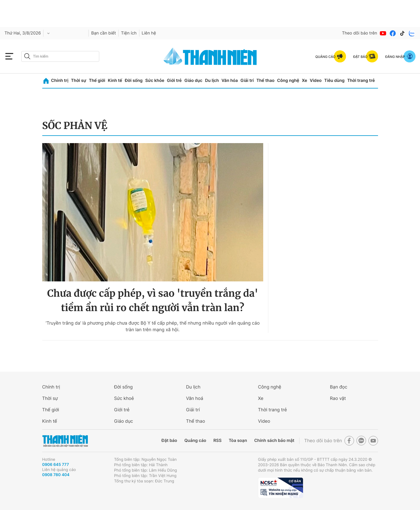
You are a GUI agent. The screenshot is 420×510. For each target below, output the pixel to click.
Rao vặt (338, 398)
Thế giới (97, 81)
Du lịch (212, 81)
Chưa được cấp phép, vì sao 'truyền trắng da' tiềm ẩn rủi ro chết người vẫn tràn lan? (152, 301)
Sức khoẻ (124, 398)
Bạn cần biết (103, 33)
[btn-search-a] (27, 56)
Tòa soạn (238, 441)
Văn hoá (195, 398)
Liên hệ (149, 33)
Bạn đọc (339, 387)
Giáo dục (193, 81)
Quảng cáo (195, 441)
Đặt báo (169, 441)
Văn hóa (230, 81)
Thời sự (79, 81)
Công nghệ (288, 81)
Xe (305, 81)
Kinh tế (115, 81)
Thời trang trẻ (361, 81)
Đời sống (134, 81)
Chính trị (60, 81)
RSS (217, 441)
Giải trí (247, 81)
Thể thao (265, 81)
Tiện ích (129, 33)
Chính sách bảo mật (274, 441)
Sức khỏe (155, 81)
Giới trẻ (174, 81)
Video (316, 81)
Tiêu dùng (335, 81)
